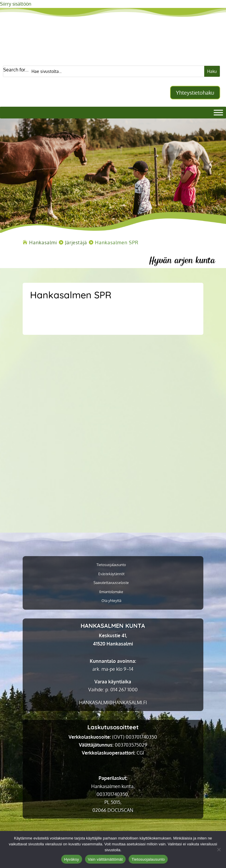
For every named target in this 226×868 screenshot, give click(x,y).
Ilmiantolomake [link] (111, 592)
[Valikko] (218, 112)
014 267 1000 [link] (124, 690)
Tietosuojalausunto (148, 859)
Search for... (16, 70)
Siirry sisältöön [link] (16, 4)
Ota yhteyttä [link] (111, 601)
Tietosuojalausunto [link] (111, 565)
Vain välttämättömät (105, 859)
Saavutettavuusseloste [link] (111, 583)
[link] (43, 242)
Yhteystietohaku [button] (195, 93)
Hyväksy (72, 859)
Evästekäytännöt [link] (111, 574)
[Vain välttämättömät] (219, 849)
